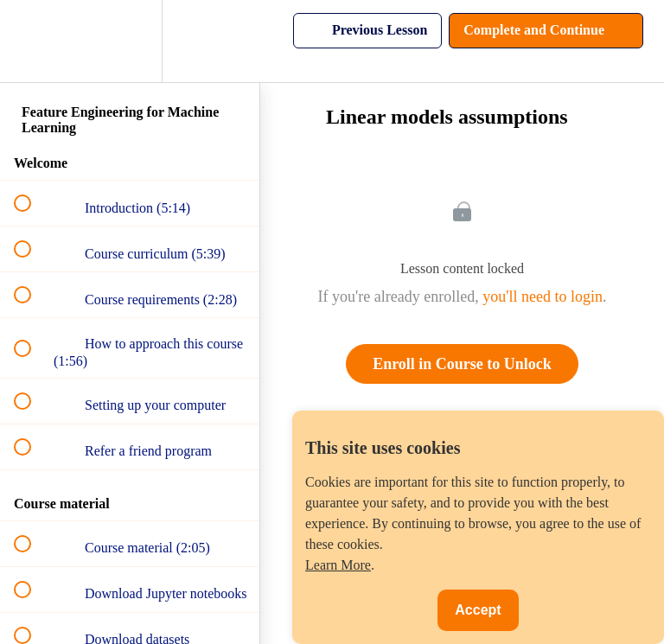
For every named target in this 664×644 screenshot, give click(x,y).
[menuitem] (130, 41)
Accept (478, 610)
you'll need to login (543, 296)
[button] (32, 41)
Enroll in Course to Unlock (462, 364)
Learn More (338, 565)
